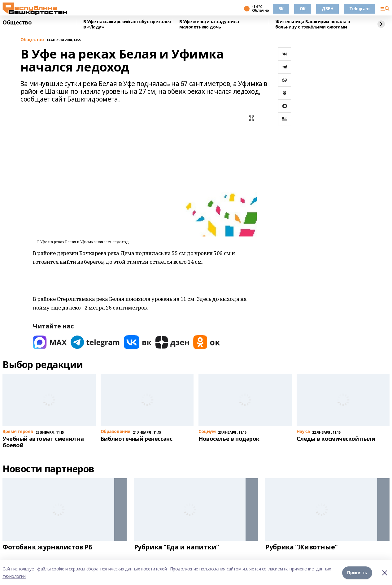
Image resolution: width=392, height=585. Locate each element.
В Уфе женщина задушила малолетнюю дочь (209, 24)
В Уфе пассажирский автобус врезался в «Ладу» (127, 24)
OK (303, 9)
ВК (281, 9)
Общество (17, 23)
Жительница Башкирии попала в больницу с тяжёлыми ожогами (313, 24)
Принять (357, 572)
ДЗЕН (327, 9)
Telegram (359, 9)
